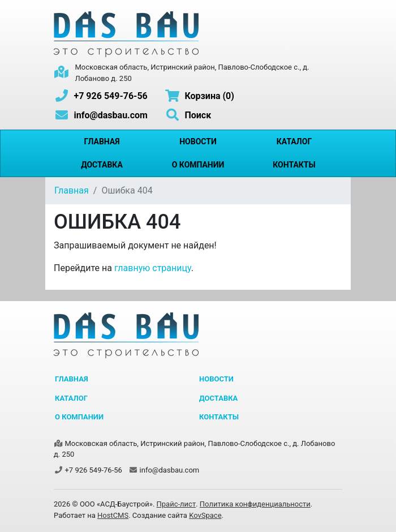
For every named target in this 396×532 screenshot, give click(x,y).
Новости (198, 141)
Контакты (294, 165)
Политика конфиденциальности (255, 504)
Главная (102, 141)
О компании (198, 165)
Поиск (188, 115)
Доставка (102, 165)
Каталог (294, 141)
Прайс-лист (177, 504)
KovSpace (205, 515)
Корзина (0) (199, 96)
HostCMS (113, 515)
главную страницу (153, 268)
